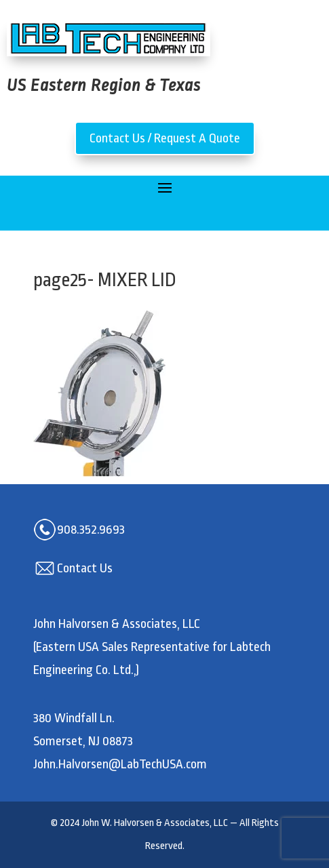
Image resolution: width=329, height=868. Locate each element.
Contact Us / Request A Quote (165, 138)
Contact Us (85, 568)
